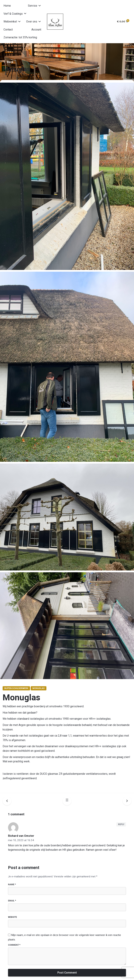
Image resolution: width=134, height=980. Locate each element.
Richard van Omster (21, 836)
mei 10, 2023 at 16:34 (21, 840)
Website (12, 917)
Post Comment (67, 973)
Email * (12, 901)
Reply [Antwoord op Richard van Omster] (121, 824)
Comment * (14, 945)
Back (8, 62)
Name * (12, 885)
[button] (35, 6)
